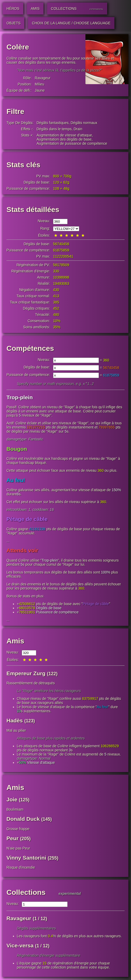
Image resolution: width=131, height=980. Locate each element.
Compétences (30, 348)
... (8, 541)
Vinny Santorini (26, 858)
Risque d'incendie (21, 868)
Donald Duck (23, 819)
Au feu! (16, 481)
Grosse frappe (18, 829)
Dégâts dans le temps (54, 129)
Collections (26, 893)
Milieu (39, 84)
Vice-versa (20, 946)
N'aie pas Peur (18, 849)
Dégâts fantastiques (53, 123)
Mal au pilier (16, 731)
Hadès (15, 721)
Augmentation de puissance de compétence (72, 143)
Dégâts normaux (84, 123)
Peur (13, 839)
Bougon (17, 449)
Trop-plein (20, 398)
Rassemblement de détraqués (31, 684)
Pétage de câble (27, 520)
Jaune (40, 90)
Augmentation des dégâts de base (64, 139)
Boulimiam (15, 810)
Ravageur (43, 78)
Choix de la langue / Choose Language (71, 23)
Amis (15, 641)
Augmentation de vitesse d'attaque (64, 135)
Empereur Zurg (26, 674)
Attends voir (22, 551)
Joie (12, 800)
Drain (78, 129)
